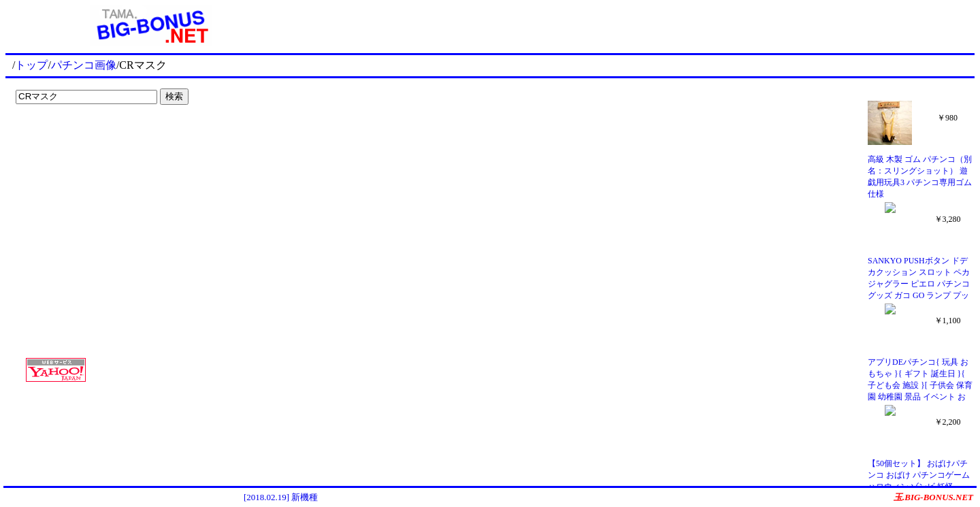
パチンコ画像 (84, 65)
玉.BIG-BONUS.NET (933, 497)
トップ (31, 65)
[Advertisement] (95, 137)
